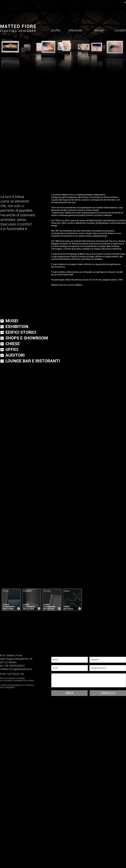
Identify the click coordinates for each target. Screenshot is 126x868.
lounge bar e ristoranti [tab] (33, 361)
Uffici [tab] (12, 350)
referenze (75, 31)
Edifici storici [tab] (21, 333)
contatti (120, 31)
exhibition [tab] (17, 327)
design (99, 31)
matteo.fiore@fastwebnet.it (16, 669)
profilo (56, 31)
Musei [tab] (12, 321)
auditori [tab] (15, 356)
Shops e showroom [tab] (27, 339)
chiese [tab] (13, 344)
